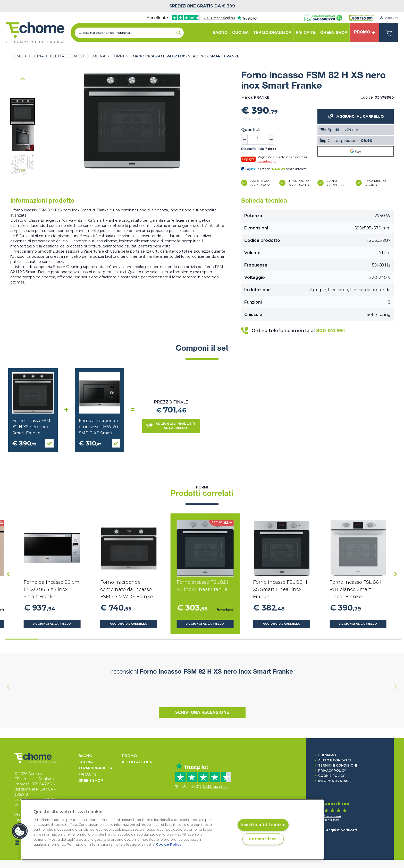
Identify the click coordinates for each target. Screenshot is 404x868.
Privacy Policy (330, 771)
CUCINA (36, 56)
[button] (23, 111)
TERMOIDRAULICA (95, 768)
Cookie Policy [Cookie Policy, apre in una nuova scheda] (169, 844)
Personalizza (263, 839)
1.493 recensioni (329, 816)
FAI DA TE (87, 774)
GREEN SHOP (91, 780)
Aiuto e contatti (333, 760)
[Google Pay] (356, 151)
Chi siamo (325, 755)
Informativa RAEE (333, 781)
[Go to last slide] (23, 79)
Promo (129, 756)
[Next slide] (23, 170)
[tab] (21, 639)
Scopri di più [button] (267, 161)
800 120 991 (330, 331)
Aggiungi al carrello (52, 624)
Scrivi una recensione (202, 712)
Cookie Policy (330, 776)
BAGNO (85, 756)
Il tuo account (139, 762)
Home (16, 56)
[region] (172, 829)
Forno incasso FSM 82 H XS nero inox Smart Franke (185, 56)
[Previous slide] (8, 687)
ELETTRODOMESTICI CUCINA (78, 56)
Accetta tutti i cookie (263, 825)
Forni (118, 56)
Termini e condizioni (336, 765)
